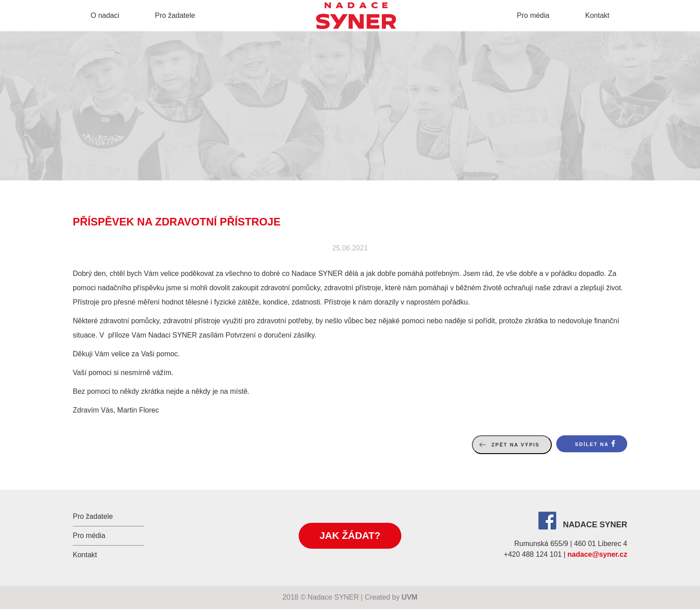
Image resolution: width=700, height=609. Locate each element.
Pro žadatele (175, 15)
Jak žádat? (350, 536)
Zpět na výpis (516, 445)
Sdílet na (592, 444)
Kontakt (597, 15)
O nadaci (105, 15)
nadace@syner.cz (597, 554)
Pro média (533, 15)
